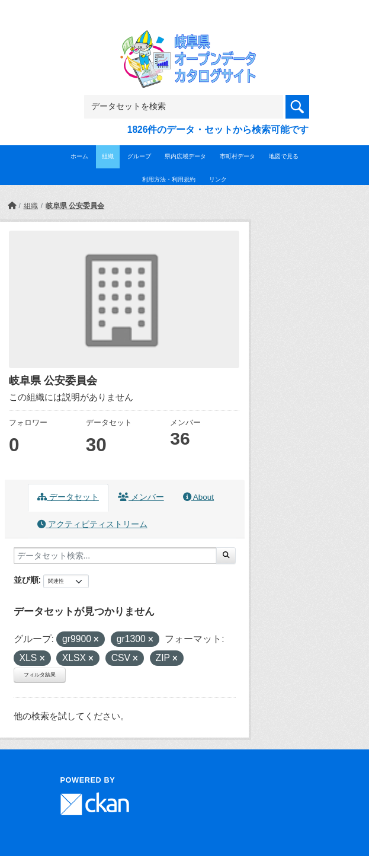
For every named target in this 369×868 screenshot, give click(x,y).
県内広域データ (185, 156)
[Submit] (226, 556)
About (198, 497)
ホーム (79, 156)
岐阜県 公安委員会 (75, 206)
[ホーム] (12, 206)
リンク (218, 179)
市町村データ (238, 156)
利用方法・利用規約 (169, 179)
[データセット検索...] (115, 556)
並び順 (26, 580)
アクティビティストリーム (92, 524)
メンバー (141, 497)
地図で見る (284, 156)
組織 (108, 156)
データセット (68, 497)
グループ (139, 156)
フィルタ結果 (40, 675)
